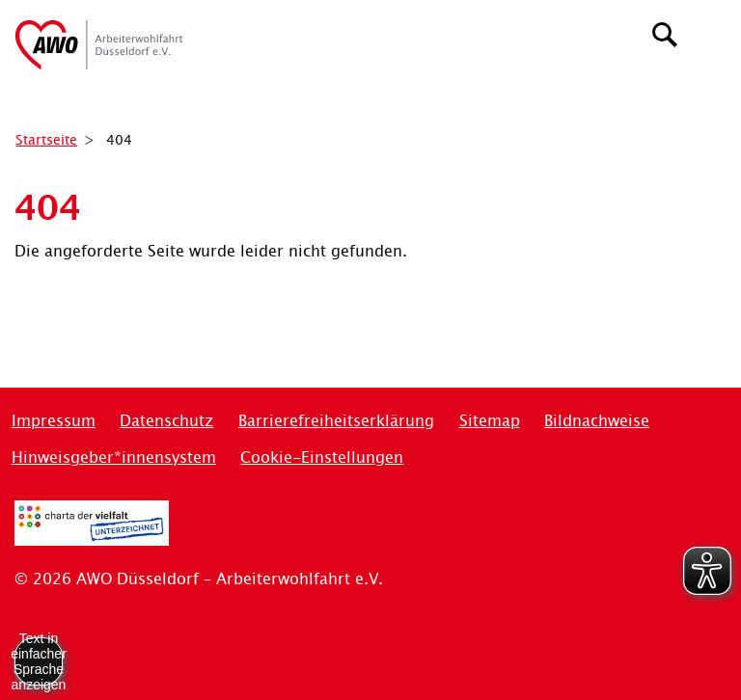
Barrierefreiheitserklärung (336, 421)
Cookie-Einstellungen (322, 458)
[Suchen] (665, 32)
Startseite (46, 140)
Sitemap (490, 421)
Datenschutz (166, 421)
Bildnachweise (597, 421)
